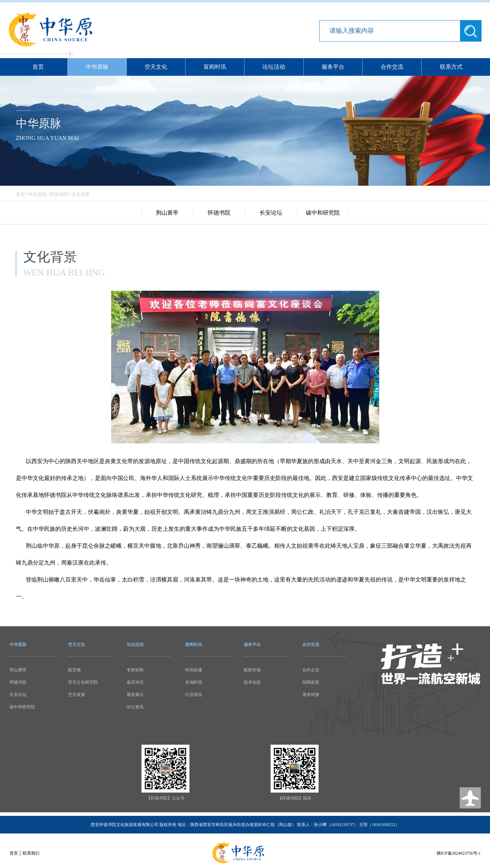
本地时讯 (194, 682)
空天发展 (77, 695)
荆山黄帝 (167, 213)
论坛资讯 (135, 707)
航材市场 (252, 670)
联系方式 (451, 67)
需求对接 (311, 695)
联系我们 (31, 853)
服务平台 (333, 67)
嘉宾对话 (135, 682)
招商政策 (311, 682)
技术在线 (252, 682)
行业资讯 (194, 695)
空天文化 (156, 67)
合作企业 (311, 670)
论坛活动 (274, 67)
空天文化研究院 (83, 682)
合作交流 (392, 67)
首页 (38, 67)
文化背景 (80, 194)
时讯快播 (194, 670)
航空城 (74, 670)
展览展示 (135, 695)
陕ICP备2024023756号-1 (459, 853)
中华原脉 (97, 67)
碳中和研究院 (323, 213)
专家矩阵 (135, 670)
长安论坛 (271, 213)
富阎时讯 (215, 67)
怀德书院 (59, 194)
